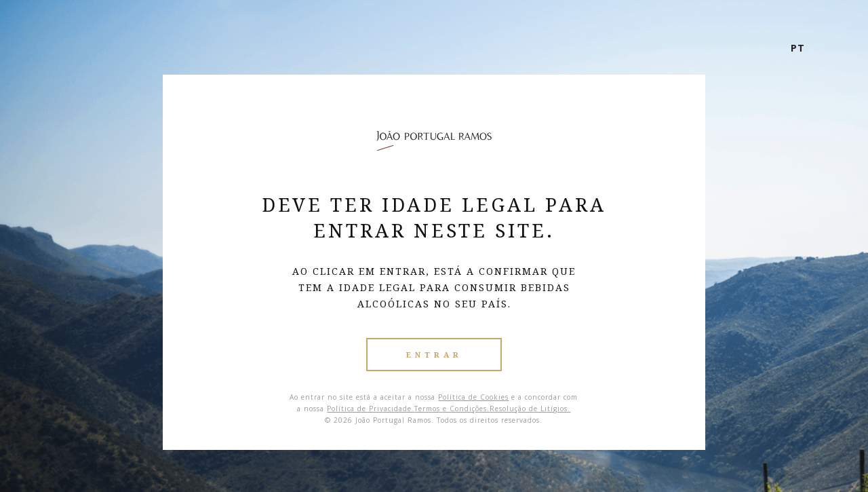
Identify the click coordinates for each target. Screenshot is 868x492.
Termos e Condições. (452, 409)
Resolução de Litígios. (530, 409)
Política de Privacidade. (371, 409)
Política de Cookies (473, 397)
